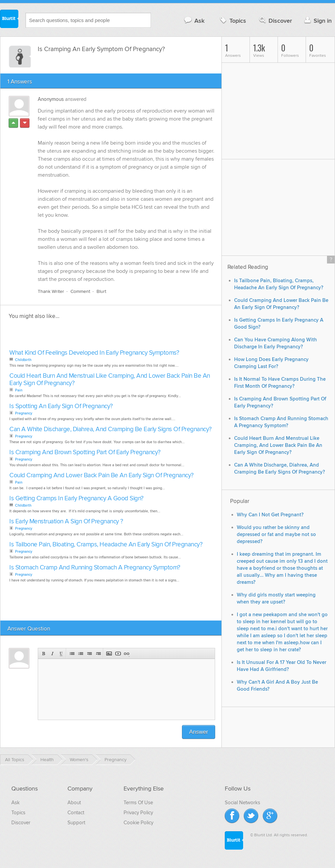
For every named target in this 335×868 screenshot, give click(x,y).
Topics (232, 21)
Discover (275, 21)
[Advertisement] (85, 336)
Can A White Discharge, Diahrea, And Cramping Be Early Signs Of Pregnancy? (111, 429)
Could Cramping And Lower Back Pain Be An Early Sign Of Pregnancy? (102, 475)
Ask (194, 21)
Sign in (317, 21)
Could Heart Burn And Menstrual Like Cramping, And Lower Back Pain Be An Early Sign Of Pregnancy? (110, 380)
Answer (199, 732)
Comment (80, 291)
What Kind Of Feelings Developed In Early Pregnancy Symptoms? (94, 353)
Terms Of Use (138, 803)
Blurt (101, 291)
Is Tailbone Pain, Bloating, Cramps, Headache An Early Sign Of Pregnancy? (106, 545)
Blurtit (9, 20)
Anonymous (51, 99)
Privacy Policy (138, 813)
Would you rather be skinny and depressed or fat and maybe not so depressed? (276, 535)
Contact (76, 813)
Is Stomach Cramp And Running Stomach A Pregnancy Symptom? (95, 568)
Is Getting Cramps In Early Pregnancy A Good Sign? (76, 498)
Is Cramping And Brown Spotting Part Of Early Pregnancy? (85, 452)
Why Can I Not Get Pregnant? (270, 515)
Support (76, 823)
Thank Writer (51, 291)
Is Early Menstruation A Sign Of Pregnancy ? (66, 522)
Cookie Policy (138, 823)
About (74, 803)
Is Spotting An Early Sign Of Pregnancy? (61, 406)
